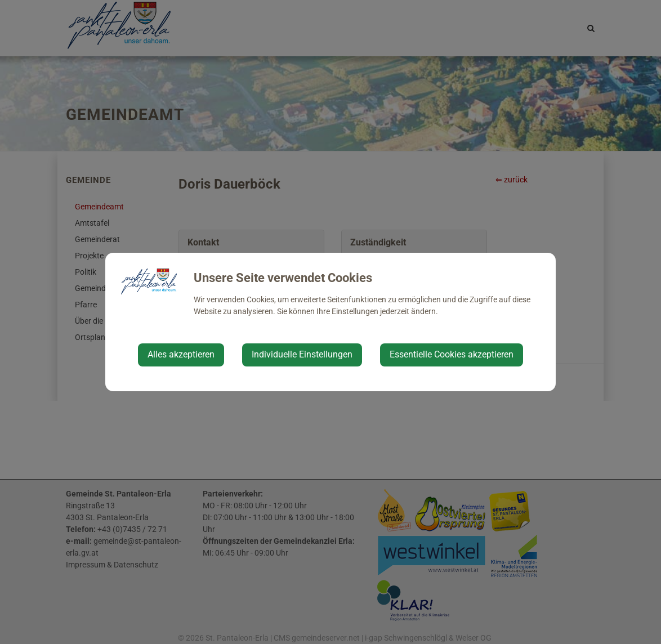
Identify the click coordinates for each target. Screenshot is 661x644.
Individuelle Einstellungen (302, 354)
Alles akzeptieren (181, 354)
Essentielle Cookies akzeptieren (452, 354)
